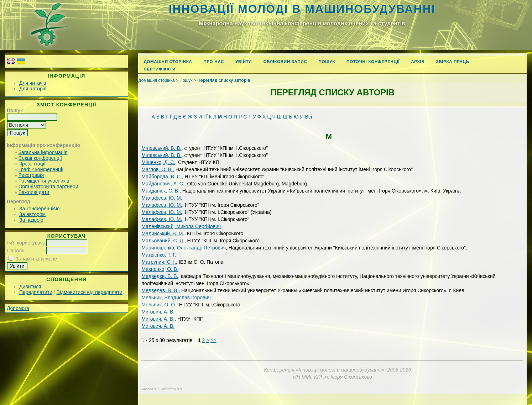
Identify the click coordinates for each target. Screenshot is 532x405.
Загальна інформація (43, 152)
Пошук (327, 61)
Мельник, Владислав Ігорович (176, 298)
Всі (309, 117)
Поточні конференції (373, 61)
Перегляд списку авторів (224, 80)
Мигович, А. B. (158, 326)
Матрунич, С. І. (159, 262)
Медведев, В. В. (160, 290)
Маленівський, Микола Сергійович (181, 226)
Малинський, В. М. (163, 233)
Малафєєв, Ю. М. (162, 198)
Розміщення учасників (44, 181)
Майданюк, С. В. (160, 191)
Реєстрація (31, 175)
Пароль (16, 251)
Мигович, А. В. (158, 312)
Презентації (32, 164)
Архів (418, 61)
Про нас (214, 61)
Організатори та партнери (48, 186)
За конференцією (39, 209)
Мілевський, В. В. (161, 148)
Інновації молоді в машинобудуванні (302, 9)
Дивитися (30, 286)
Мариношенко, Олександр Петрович (184, 248)
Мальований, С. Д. (163, 241)
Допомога (18, 308)
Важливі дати (34, 192)
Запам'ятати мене (36, 259)
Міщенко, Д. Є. (158, 162)
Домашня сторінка (168, 61)
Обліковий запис (285, 61)
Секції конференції (40, 158)
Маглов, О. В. (157, 169)
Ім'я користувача (26, 243)
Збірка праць (452, 61)
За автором (32, 214)
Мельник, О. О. (159, 305)
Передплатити (36, 292)
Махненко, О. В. (160, 269)
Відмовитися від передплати (90, 292)
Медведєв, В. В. (160, 276)
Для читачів (33, 83)
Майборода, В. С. (161, 177)
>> (213, 340)
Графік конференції (41, 169)
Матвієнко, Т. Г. (159, 255)
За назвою (31, 220)
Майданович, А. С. (163, 184)
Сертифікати (160, 69)
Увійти (244, 61)
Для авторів (33, 89)
